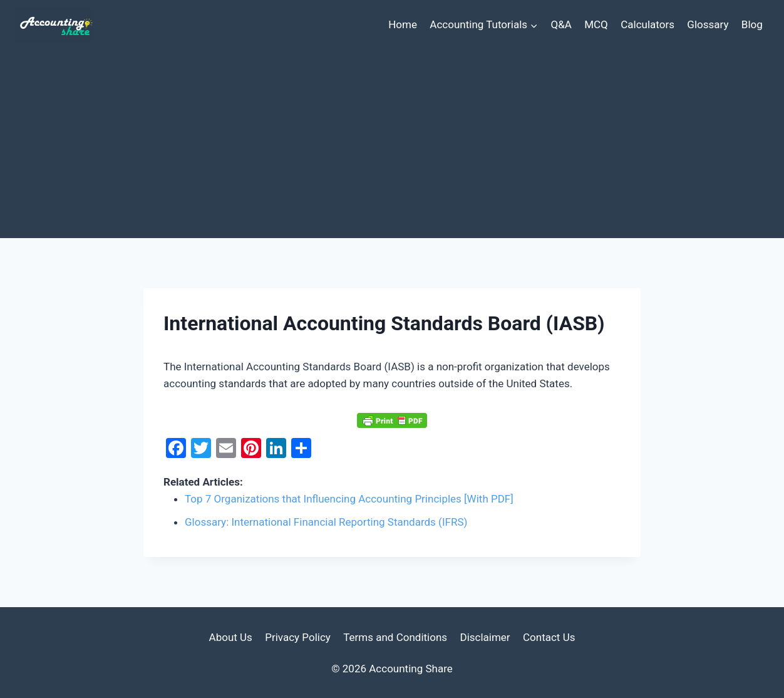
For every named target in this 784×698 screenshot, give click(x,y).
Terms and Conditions (395, 637)
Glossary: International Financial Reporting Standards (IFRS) (326, 522)
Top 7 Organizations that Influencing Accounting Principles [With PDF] (349, 499)
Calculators (647, 24)
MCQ (596, 24)
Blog (752, 24)
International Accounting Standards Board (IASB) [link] (299, 367)
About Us (231, 637)
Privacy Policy (298, 637)
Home (403, 24)
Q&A (561, 24)
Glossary (708, 24)
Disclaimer (485, 637)
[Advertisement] (392, 144)
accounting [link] (190, 383)
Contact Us (549, 637)
